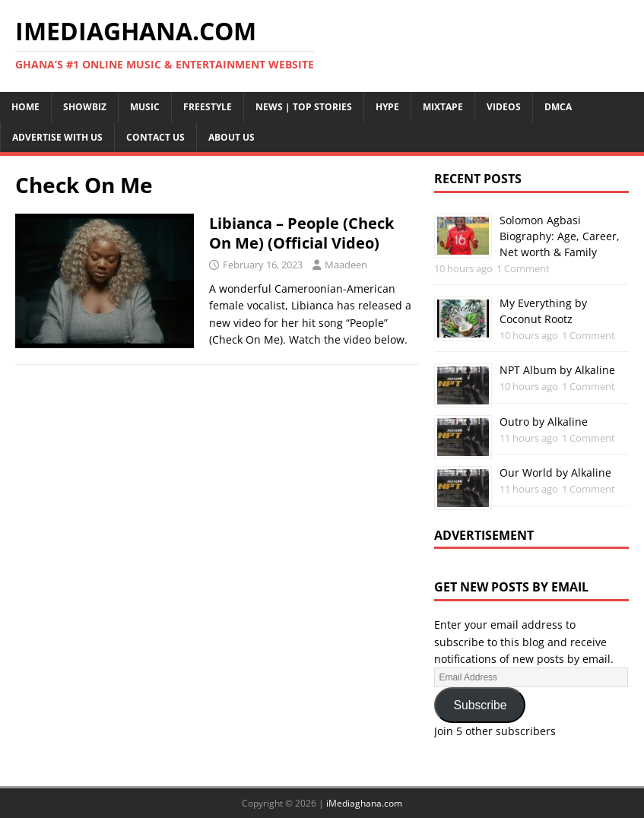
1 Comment (523, 268)
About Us (232, 137)
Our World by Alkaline (555, 472)
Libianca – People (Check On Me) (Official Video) (301, 233)
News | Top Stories (304, 107)
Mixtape (443, 107)
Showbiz (85, 107)
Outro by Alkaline (544, 422)
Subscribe (480, 705)
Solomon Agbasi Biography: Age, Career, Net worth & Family (560, 236)
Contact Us (155, 137)
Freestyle (208, 107)
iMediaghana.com (364, 803)
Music (145, 107)
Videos (504, 107)
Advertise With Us (57, 137)
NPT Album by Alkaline (557, 370)
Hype (387, 107)
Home (25, 107)
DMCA (558, 107)
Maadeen (346, 265)
